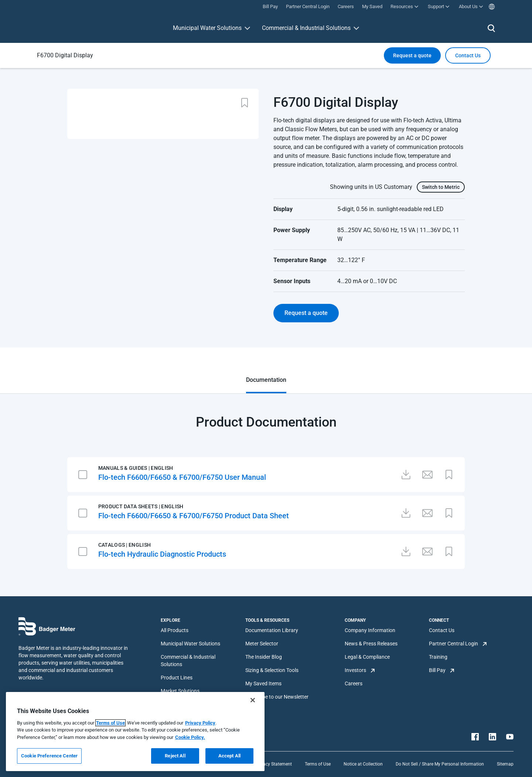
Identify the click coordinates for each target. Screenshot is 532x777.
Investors (355, 670)
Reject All (175, 756)
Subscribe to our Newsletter (277, 697)
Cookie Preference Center (49, 756)
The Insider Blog (264, 657)
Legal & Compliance (367, 657)
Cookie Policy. (190, 737)
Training (438, 657)
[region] (135, 732)
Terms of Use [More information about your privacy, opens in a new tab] (110, 723)
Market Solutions (180, 691)
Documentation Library (272, 630)
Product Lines (177, 678)
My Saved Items (263, 683)
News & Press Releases (371, 644)
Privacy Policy (200, 723)
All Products (175, 630)
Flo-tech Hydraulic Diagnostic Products (162, 554)
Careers (354, 683)
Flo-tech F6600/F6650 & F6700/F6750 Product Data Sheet (194, 516)
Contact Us (442, 630)
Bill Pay (437, 670)
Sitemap (505, 764)
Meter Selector (262, 644)
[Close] (253, 700)
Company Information (370, 630)
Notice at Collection (363, 764)
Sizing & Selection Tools (272, 670)
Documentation (266, 380)
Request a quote (412, 55)
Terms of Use (318, 764)
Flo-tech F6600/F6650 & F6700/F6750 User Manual (182, 477)
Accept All (229, 756)
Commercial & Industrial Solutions (306, 28)
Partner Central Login (453, 644)
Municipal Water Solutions (207, 28)
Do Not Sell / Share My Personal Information (440, 764)
